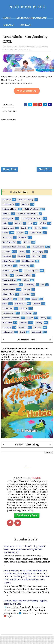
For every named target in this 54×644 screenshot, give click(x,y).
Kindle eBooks (38, 247)
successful (23, 327)
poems (30, 318)
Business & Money (10, 209)
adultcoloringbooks (10, 285)
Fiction (5, 233)
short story (7, 327)
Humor (27, 242)
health (5, 304)
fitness (35, 299)
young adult (37, 332)
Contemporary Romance (32, 219)
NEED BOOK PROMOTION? (32, 18)
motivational (7, 308)
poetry (43, 318)
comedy (27, 289)
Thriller (5, 275)
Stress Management (10, 271)
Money (22, 252)
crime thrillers (8, 294)
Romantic (37, 256)
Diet (30, 223)
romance (23, 323)
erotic (22, 299)
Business (25, 204)
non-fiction (27, 313)
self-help (39, 323)
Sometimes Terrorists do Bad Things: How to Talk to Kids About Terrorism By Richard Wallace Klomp (25, 549)
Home (7, 18)
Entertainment (8, 228)
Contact (25, 25)
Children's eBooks (32, 209)
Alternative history (26, 200)
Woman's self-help (24, 275)
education (14, 50)
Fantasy (38, 228)
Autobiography (8, 204)
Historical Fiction (9, 242)
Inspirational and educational (14, 247)
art (43, 285)
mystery (24, 308)
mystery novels (8, 313)
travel (23, 332)
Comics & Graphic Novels (27, 214)
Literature (6, 252)
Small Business (28, 261)
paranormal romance (11, 318)
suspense (38, 327)
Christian (6, 214)
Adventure (6, 200)
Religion (21, 256)
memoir (37, 304)
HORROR (23, 237)
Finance (20, 233)
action (26, 280)
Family (24, 228)
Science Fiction (8, 261)
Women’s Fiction (9, 280)
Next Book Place (20, 192)
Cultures (18, 223)
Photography (38, 252)
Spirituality (25, 266)
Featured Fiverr (26, 50)
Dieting (43, 223)
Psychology (7, 256)
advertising (30, 285)
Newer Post (10, 169)
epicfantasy (7, 299)
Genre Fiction (36, 233)
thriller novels (8, 332)
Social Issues (7, 266)
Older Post (44, 169)
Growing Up (7, 237)
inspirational (20, 304)
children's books (31, 47)
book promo (12, 47)
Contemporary (8, 219)
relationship (7, 323)
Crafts (5, 223)
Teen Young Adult (32, 271)
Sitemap (9, 25)
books (21, 47)
